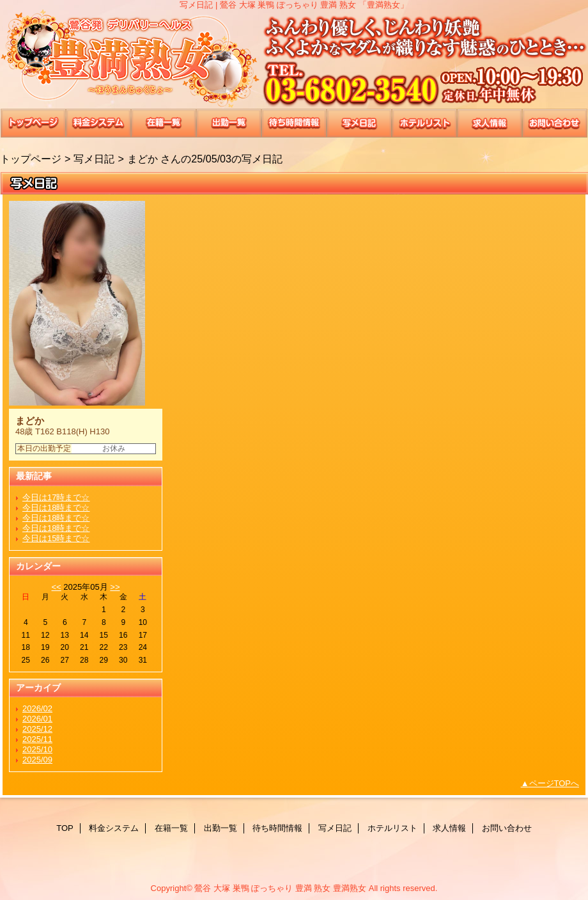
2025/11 (37, 739)
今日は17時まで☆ (56, 497)
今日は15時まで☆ (56, 538)
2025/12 (37, 729)
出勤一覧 (229, 123)
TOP (33, 123)
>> (115, 587)
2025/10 (37, 749)
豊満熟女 (294, 59)
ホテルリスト (424, 123)
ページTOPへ (554, 783)
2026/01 (37, 719)
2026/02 (37, 708)
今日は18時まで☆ (56, 508)
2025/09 (37, 760)
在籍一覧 (164, 123)
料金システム (98, 123)
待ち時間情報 (294, 123)
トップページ (31, 159)
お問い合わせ (555, 123)
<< (56, 587)
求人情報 (490, 123)
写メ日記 (359, 123)
